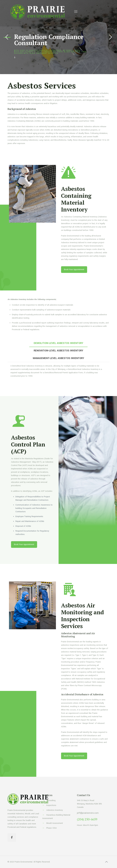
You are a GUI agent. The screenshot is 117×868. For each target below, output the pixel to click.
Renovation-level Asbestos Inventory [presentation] (58, 351)
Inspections (51, 805)
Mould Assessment (55, 823)
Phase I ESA (52, 828)
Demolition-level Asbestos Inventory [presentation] (58, 343)
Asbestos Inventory (55, 810)
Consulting (51, 800)
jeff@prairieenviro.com (88, 813)
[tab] (58, 343)
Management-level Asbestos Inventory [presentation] (58, 358)
